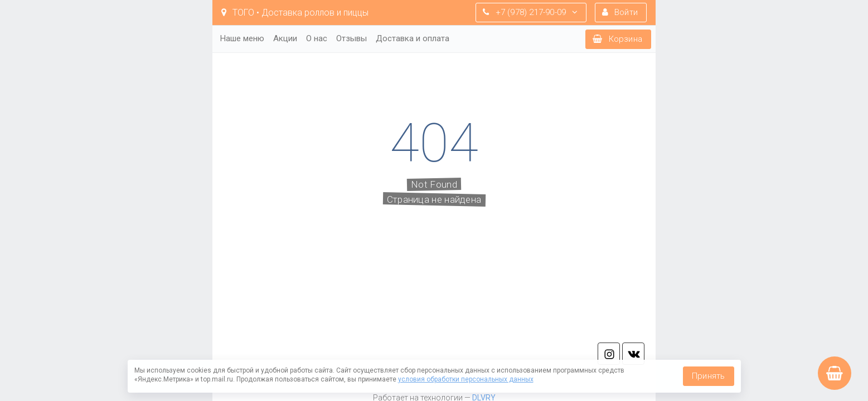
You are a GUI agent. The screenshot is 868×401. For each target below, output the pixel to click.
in (609, 354)
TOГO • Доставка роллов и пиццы (295, 13)
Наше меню (242, 38)
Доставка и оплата (413, 38)
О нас (317, 38)
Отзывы (351, 38)
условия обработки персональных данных (466, 379)
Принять (708, 376)
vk (633, 354)
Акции (285, 38)
